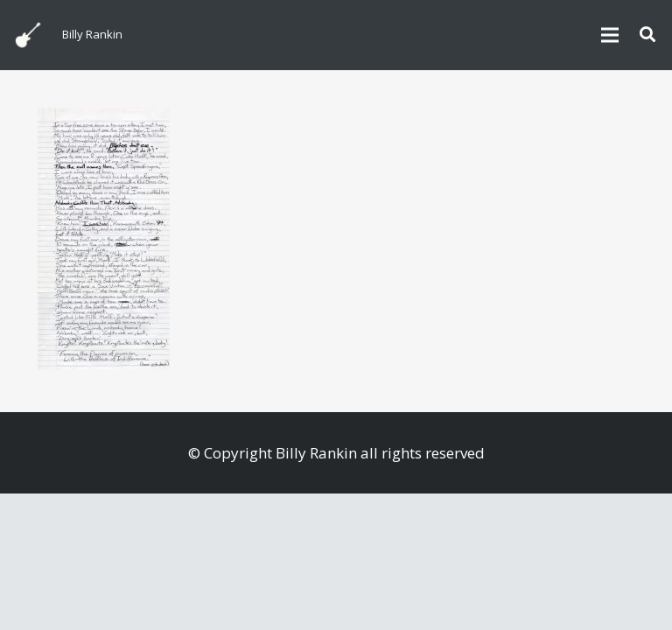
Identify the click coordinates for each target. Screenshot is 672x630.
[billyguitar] (28, 35)
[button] (647, 35)
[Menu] (609, 35)
